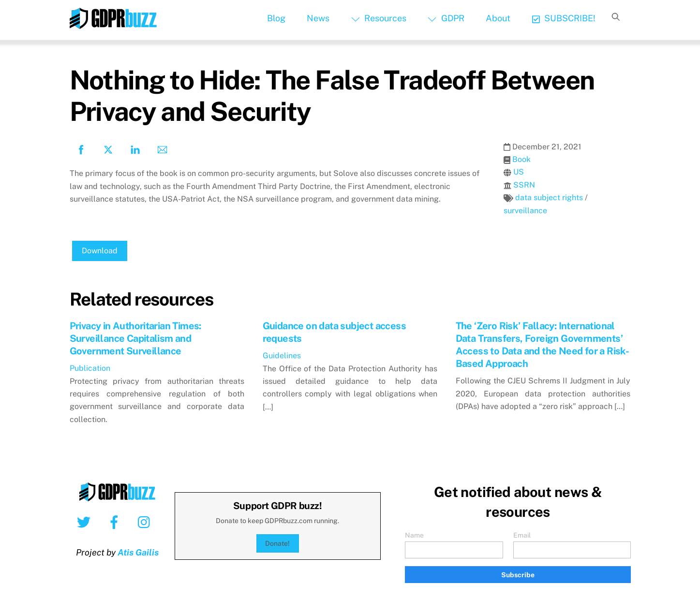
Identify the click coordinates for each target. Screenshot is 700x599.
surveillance (525, 211)
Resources (379, 18)
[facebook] (116, 522)
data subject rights (549, 197)
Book (521, 159)
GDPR (446, 18)
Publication (90, 368)
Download (100, 251)
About (498, 18)
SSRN (524, 185)
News (318, 18)
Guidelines (282, 356)
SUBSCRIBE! (564, 18)
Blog (276, 18)
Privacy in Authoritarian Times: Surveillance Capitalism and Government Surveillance (135, 338)
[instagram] (146, 522)
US (519, 172)
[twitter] (85, 522)
